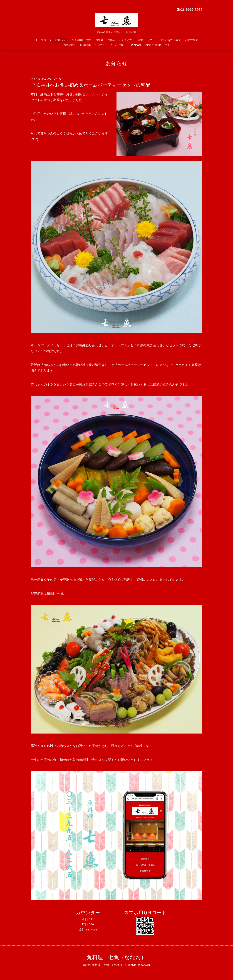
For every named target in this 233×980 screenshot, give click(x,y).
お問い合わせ (153, 45)
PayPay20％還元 (171, 40)
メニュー (152, 40)
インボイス (101, 45)
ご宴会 (111, 40)
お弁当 (99, 40)
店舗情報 (136, 45)
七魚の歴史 (70, 45)
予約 (168, 45)
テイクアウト (127, 40)
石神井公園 (191, 40)
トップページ (43, 40)
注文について (119, 45)
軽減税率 (85, 45)
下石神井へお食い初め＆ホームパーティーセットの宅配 (91, 85)
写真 (141, 40)
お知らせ (60, 40)
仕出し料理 (76, 40)
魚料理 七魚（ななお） (117, 958)
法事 (89, 40)
